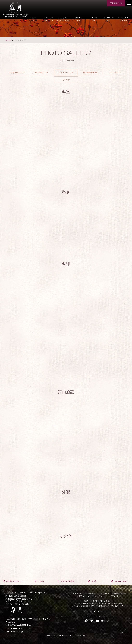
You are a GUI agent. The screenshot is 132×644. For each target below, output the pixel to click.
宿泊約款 (115, 596)
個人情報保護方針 (90, 72)
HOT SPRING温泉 (108, 19)
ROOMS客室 (78, 19)
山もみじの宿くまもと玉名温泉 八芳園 (89, 603)
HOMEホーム (33, 19)
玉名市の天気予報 (66, 581)
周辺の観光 (83, 596)
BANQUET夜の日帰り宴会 (63, 19)
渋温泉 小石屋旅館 (81, 606)
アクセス (93, 596)
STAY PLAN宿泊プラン (48, 19)
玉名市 (92, 581)
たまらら (40, 581)
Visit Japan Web (119, 581)
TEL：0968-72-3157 (14, 628)
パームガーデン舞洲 (114, 603)
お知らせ (66, 80)
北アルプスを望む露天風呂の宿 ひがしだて (107, 606)
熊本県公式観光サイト (13, 581)
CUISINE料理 (93, 19)
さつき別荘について (17, 72)
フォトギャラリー (66, 72)
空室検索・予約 (116, 3)
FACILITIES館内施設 (123, 19)
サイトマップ (115, 72)
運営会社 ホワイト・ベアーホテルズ (97, 601)
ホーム (8, 40)
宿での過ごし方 (42, 72)
